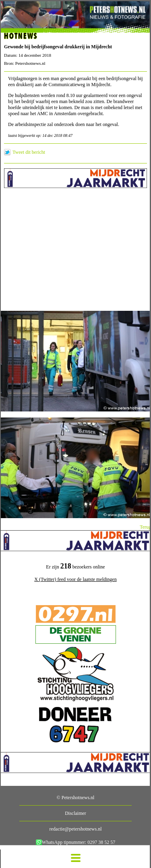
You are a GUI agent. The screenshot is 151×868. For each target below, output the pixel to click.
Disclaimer (75, 813)
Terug (145, 527)
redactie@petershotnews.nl (75, 829)
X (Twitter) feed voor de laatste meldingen (75, 579)
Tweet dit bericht (29, 152)
